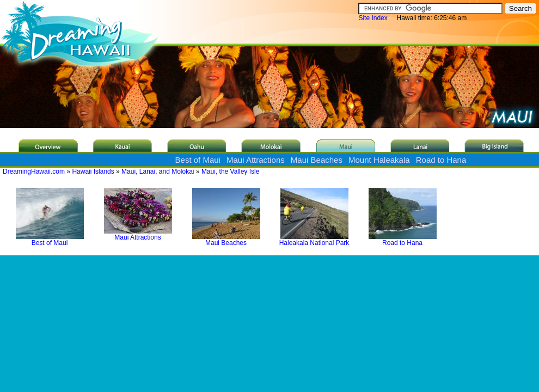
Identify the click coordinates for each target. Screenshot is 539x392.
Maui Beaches (317, 160)
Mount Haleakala (379, 160)
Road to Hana (441, 160)
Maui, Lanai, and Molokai (158, 171)
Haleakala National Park (314, 240)
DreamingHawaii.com (34, 171)
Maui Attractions (256, 160)
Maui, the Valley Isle (231, 171)
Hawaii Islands (93, 171)
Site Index (373, 18)
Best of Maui (198, 160)
